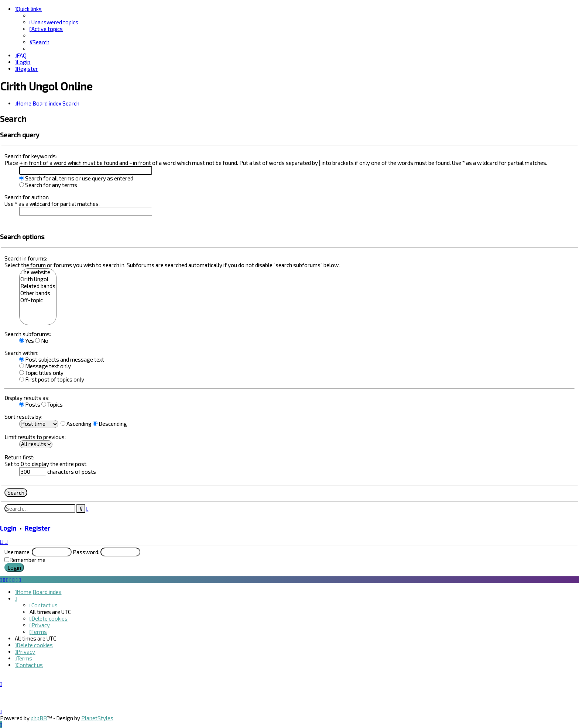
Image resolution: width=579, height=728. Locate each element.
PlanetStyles (97, 718)
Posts (30, 404)
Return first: (19, 457)
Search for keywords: (31, 156)
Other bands (38, 293)
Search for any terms (48, 185)
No (42, 341)
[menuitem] (54, 22)
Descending (110, 424)
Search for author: (27, 197)
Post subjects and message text (62, 359)
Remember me (27, 560)
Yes (27, 341)
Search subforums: (28, 334)
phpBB (39, 718)
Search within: (21, 353)
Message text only (45, 366)
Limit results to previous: (35, 437)
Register (37, 528)
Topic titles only (41, 373)
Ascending (76, 424)
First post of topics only (52, 379)
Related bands (38, 286)
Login (8, 528)
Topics (52, 404)
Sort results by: (23, 417)
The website (38, 272)
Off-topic (38, 300)
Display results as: (27, 398)
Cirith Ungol (38, 279)
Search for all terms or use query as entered (76, 178)
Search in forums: (26, 258)
